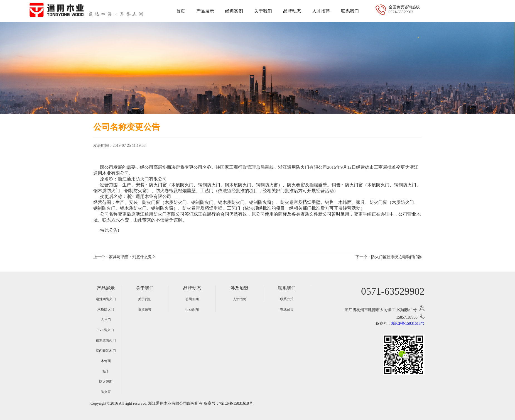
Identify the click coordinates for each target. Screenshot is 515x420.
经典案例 (234, 11)
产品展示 (205, 11)
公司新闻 (192, 299)
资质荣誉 (145, 309)
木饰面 (106, 361)
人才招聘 (321, 11)
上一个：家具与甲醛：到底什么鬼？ (124, 257)
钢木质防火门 (106, 340)
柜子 (106, 371)
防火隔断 (106, 382)
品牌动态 (292, 11)
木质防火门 (106, 309)
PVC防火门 (106, 330)
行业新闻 (192, 309)
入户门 (106, 320)
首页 (181, 11)
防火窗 (106, 392)
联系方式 (287, 299)
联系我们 (350, 11)
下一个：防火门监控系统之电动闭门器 (389, 257)
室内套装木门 (106, 351)
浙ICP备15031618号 (408, 323)
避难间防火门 (106, 299)
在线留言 (287, 309)
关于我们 (263, 11)
